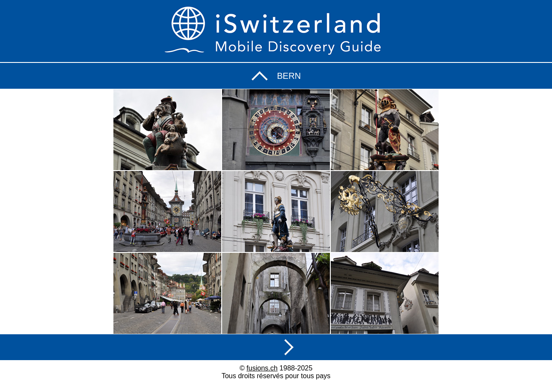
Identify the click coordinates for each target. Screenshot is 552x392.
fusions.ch (262, 368)
